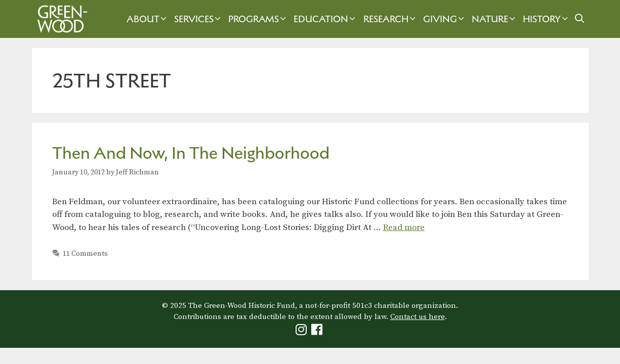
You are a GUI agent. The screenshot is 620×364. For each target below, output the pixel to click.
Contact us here (418, 317)
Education (326, 19)
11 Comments (85, 254)
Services (199, 19)
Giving (445, 19)
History (547, 19)
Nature (495, 19)
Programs (258, 19)
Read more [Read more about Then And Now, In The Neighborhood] (404, 227)
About (148, 19)
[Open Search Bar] (579, 19)
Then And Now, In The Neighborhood (191, 153)
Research (391, 19)
